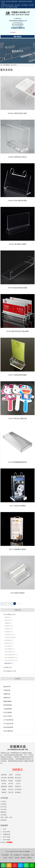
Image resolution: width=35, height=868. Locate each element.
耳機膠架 (7, 623)
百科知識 (17, 858)
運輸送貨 (3, 812)
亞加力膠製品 (6, 65)
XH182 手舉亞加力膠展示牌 (17, 418)
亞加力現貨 (7, 837)
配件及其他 (8, 663)
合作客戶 (11, 858)
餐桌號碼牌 (8, 640)
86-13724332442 (18, 24)
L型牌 (11, 775)
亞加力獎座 (8, 646)
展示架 (4, 783)
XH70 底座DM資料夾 (17, 593)
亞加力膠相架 (8, 649)
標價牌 (4, 792)
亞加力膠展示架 (8, 731)
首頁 (11, 855)
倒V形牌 (4, 778)
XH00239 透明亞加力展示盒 (17, 157)
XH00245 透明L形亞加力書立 (17, 113)
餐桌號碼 (11, 778)
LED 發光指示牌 (8, 724)
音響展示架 (7, 698)
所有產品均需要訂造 (18, 28)
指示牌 (11, 783)
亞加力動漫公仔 (8, 671)
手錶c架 (11, 789)
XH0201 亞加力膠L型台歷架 (18, 200)
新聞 (6, 817)
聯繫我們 (29, 858)
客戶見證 (3, 807)
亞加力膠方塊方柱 (10, 660)
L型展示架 (8, 626)
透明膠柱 (18, 792)
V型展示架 (8, 629)
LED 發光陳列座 (8, 720)
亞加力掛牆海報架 (10, 658)
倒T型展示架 (8, 635)
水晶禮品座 (7, 690)
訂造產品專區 (26, 855)
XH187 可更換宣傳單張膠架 (17, 375)
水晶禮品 (6, 667)
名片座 (18, 783)
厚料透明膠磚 (8, 705)
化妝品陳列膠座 (8, 727)
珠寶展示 (4, 781)
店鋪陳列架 (7, 834)
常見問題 (3, 815)
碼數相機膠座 (8, 701)
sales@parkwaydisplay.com (18, 21)
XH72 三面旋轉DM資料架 (17, 549)
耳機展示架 (7, 694)
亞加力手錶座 (8, 716)
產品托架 (7, 620)
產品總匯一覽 (18, 855)
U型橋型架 (8, 632)
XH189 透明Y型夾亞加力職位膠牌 (17, 331)
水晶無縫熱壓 (8, 709)
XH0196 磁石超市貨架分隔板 (18, 288)
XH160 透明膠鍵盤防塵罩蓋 (17, 462)
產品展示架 (8, 643)
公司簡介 (3, 801)
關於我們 (23, 858)
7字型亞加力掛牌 (9, 637)
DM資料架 (18, 789)
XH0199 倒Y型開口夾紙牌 (18, 244)
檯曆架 (4, 789)
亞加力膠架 (7, 840)
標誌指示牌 (7, 686)
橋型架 (11, 786)
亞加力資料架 (8, 652)
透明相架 (4, 775)
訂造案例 (3, 804)
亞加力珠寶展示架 (10, 655)
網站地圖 (27, 851)
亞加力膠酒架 (8, 712)
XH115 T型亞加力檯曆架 (18, 506)
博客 (2, 817)
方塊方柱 (11, 792)
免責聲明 (3, 820)
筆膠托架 (7, 617)
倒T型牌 (18, 775)
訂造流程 (3, 809)
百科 (11, 817)
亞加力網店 (7, 832)
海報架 (11, 781)
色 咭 (4, 829)
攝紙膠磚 (4, 786)
